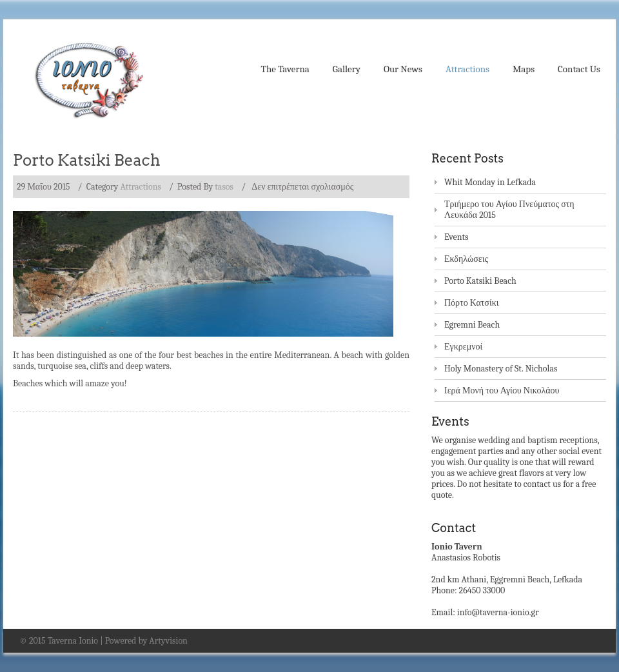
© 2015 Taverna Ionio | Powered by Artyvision (103, 641)
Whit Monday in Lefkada (490, 182)
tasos (224, 187)
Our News (403, 69)
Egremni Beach (472, 325)
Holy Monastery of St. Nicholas (501, 369)
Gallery (347, 69)
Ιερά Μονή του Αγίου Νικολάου (502, 390)
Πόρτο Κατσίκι (472, 303)
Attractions (467, 69)
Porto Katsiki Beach (87, 160)
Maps (524, 69)
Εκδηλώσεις (466, 259)
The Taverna (285, 69)
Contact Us (579, 69)
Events (457, 237)
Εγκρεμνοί (463, 347)
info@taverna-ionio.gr (498, 612)
